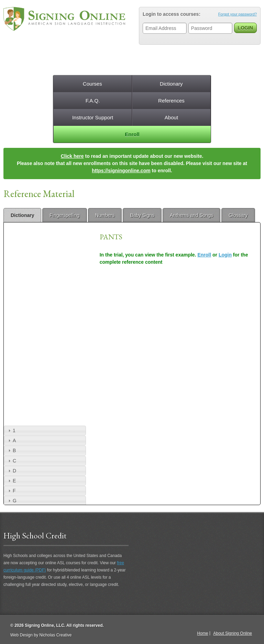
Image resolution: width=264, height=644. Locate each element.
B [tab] (11, 450)
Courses (92, 84)
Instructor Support (93, 117)
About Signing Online (233, 633)
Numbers (105, 215)
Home (202, 633)
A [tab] (11, 440)
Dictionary (171, 84)
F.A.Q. (93, 101)
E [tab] (11, 481)
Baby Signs (142, 215)
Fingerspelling (64, 215)
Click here (72, 156)
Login (225, 255)
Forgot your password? (238, 14)
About (171, 117)
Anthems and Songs (191, 215)
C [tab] (11, 461)
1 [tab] (11, 430)
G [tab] (12, 501)
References (171, 101)
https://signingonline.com (121, 171)
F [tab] (11, 491)
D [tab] (11, 471)
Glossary (238, 215)
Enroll (132, 134)
